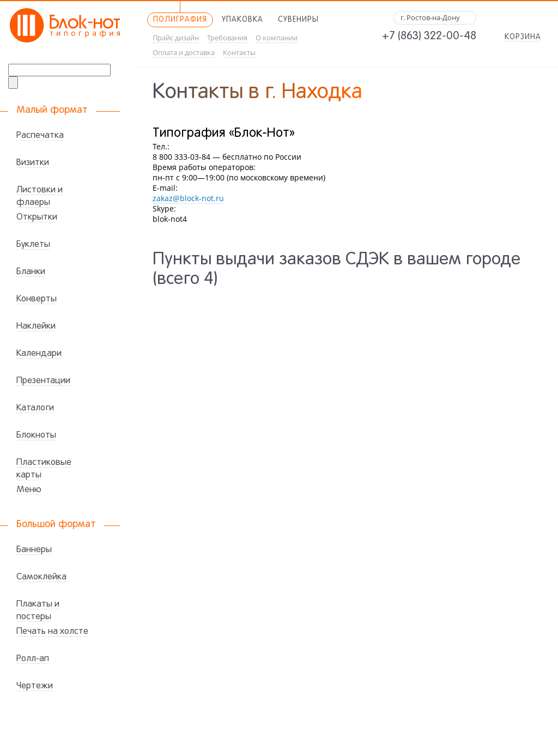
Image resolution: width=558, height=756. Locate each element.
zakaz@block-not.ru (188, 198)
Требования (227, 38)
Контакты (239, 53)
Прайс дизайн (176, 38)
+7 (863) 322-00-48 (429, 37)
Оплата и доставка (184, 53)
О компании (277, 38)
